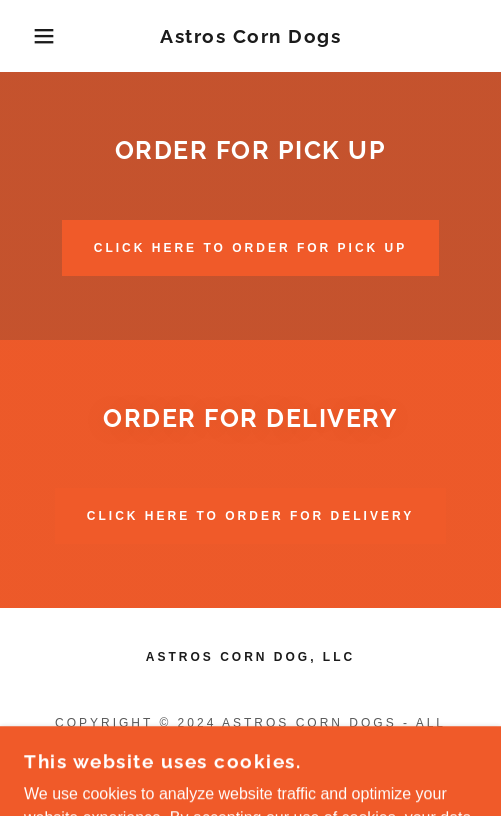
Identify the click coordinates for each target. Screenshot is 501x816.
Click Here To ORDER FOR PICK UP (250, 248)
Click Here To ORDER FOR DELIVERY (250, 516)
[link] (251, 36)
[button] (36, 36)
